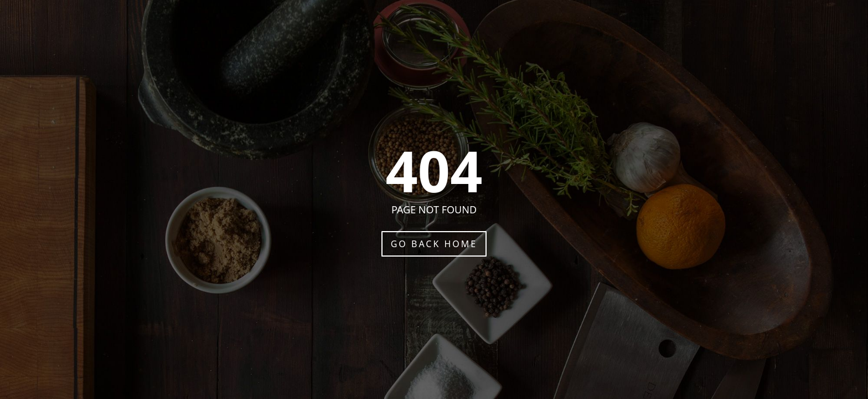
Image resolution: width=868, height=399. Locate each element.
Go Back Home (434, 244)
